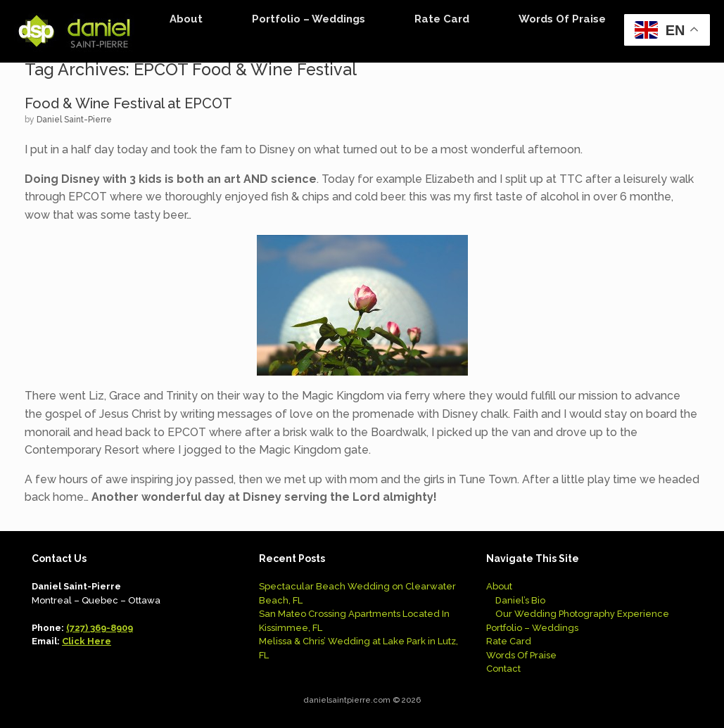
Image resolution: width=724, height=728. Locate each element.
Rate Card (442, 19)
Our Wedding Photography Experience (582, 614)
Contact (503, 669)
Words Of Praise (562, 19)
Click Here (87, 641)
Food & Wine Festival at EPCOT (128, 103)
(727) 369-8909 (100, 628)
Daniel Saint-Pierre (74, 120)
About (186, 19)
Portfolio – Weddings (309, 19)
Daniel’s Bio (520, 600)
